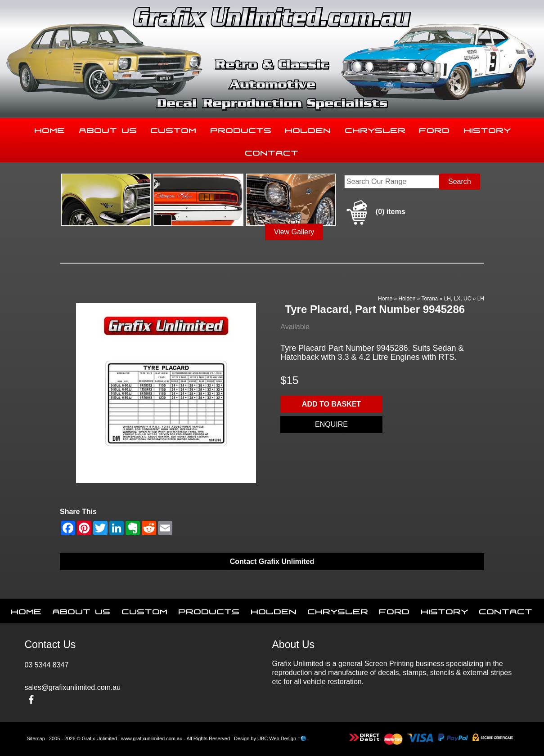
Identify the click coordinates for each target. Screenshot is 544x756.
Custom (174, 129)
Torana (430, 299)
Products (241, 129)
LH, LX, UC (458, 299)
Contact (272, 151)
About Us (108, 129)
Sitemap (36, 738)
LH (481, 299)
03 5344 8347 (47, 665)
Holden (308, 129)
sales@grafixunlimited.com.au (73, 687)
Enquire (331, 424)
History (488, 129)
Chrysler (375, 129)
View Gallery (294, 232)
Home (50, 129)
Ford (435, 129)
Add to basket (331, 404)
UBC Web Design (277, 738)
